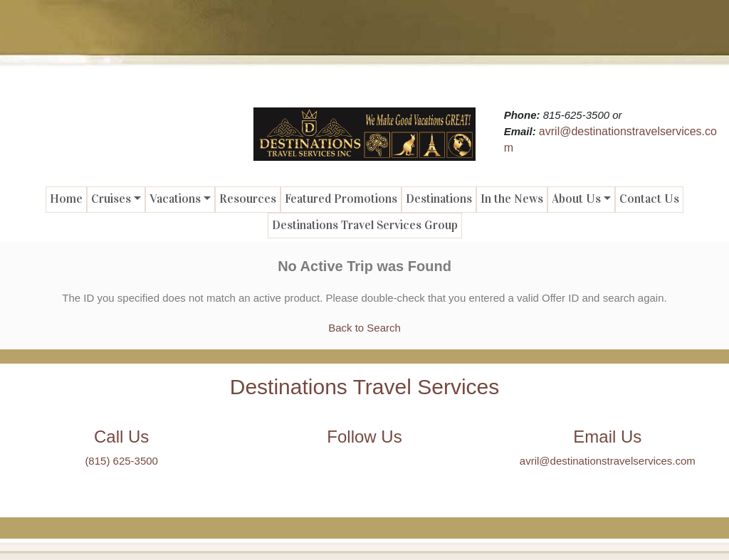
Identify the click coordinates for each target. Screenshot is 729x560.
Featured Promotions (341, 199)
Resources (248, 199)
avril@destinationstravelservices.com (608, 461)
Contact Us (649, 199)
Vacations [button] (175, 199)
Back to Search (364, 328)
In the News (512, 199)
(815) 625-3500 (121, 461)
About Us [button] (576, 199)
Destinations (439, 199)
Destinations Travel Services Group (365, 225)
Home (66, 199)
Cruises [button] (111, 199)
